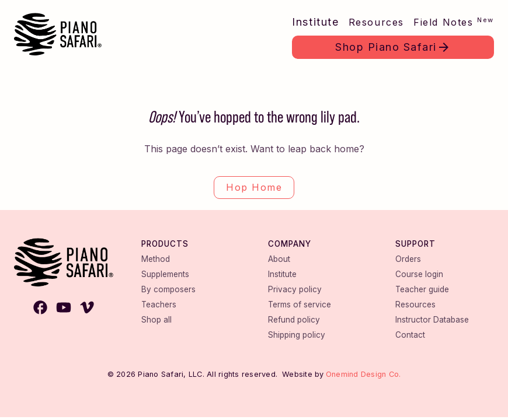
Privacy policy (295, 289)
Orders (408, 259)
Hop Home (254, 187)
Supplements (165, 274)
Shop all (156, 320)
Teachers (159, 304)
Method (156, 259)
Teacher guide (422, 289)
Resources (376, 22)
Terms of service (300, 304)
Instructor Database (432, 320)
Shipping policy (297, 335)
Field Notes (454, 22)
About (279, 259)
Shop (386, 47)
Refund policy (294, 320)
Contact (410, 335)
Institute (315, 22)
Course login (419, 274)
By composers (168, 289)
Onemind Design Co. (363, 374)
